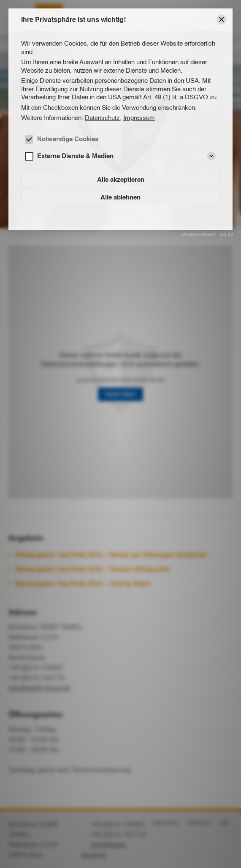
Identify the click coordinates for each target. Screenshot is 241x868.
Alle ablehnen (120, 197)
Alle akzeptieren (121, 179)
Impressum (139, 118)
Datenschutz (102, 118)
